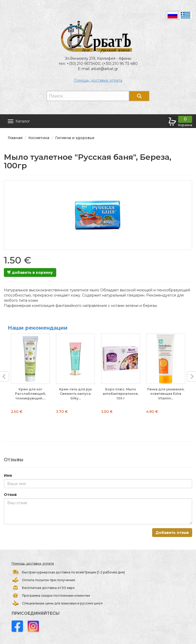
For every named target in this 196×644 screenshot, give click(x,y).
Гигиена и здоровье (75, 138)
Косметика (39, 138)
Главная (15, 138)
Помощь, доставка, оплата (98, 80)
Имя (8, 475)
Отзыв (10, 495)
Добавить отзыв (172, 533)
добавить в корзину (30, 272)
